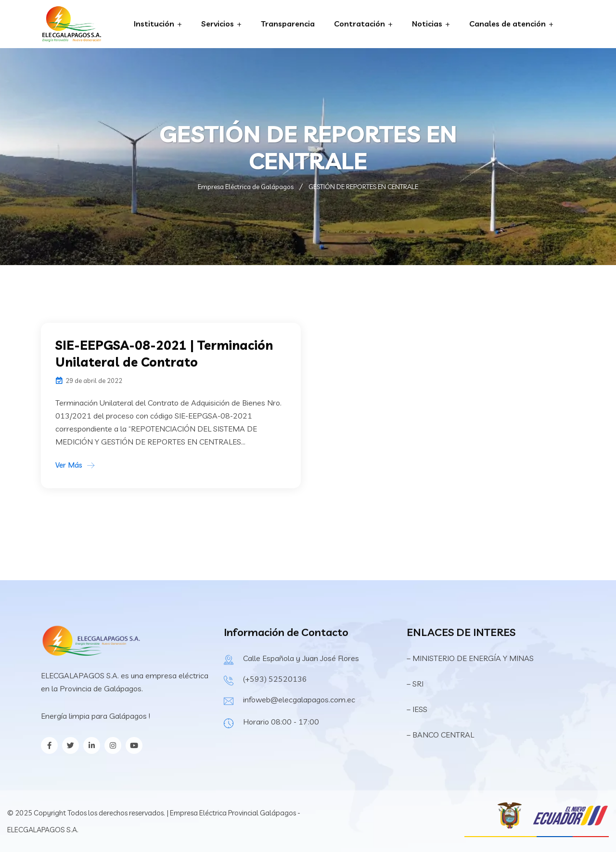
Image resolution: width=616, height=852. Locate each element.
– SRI (415, 684)
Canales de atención (507, 24)
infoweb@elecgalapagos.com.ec (299, 699)
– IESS (417, 709)
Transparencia (288, 24)
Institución (154, 24)
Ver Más (69, 465)
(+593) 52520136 (275, 679)
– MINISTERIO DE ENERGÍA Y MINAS (471, 658)
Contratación (359, 24)
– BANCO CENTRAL (440, 735)
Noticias (427, 24)
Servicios (218, 24)
